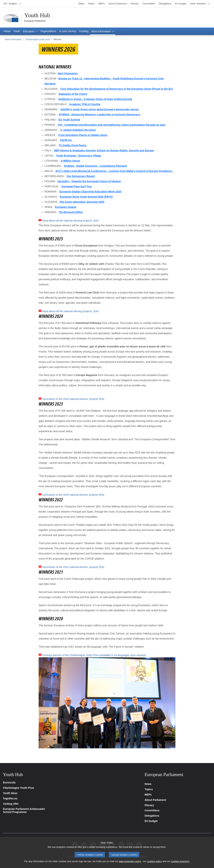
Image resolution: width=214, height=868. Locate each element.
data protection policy (130, 864)
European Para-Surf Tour (77, 186)
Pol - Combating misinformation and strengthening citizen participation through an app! (112, 125)
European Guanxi (66, 207)
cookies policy (154, 864)
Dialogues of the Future (73, 94)
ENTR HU (66, 140)
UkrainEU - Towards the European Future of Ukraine (89, 181)
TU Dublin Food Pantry (73, 145)
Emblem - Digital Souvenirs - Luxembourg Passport (96, 166)
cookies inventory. (180, 864)
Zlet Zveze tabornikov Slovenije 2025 (82, 202)
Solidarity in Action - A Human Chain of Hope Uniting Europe (95, 99)
